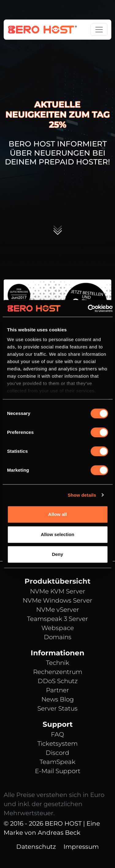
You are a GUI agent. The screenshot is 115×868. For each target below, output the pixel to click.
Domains (58, 637)
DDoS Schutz (58, 681)
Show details (82, 495)
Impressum (81, 847)
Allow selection (57, 534)
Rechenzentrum (58, 672)
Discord (57, 753)
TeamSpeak (57, 762)
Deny (57, 554)
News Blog (58, 699)
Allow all (57, 514)
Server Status (57, 708)
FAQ (57, 734)
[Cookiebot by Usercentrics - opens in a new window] (88, 308)
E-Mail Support (58, 771)
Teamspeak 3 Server (57, 619)
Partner (57, 690)
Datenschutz (36, 847)
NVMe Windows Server (57, 600)
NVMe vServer (58, 610)
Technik (58, 663)
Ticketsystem (57, 744)
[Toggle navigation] (99, 30)
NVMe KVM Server (58, 591)
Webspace (58, 628)
